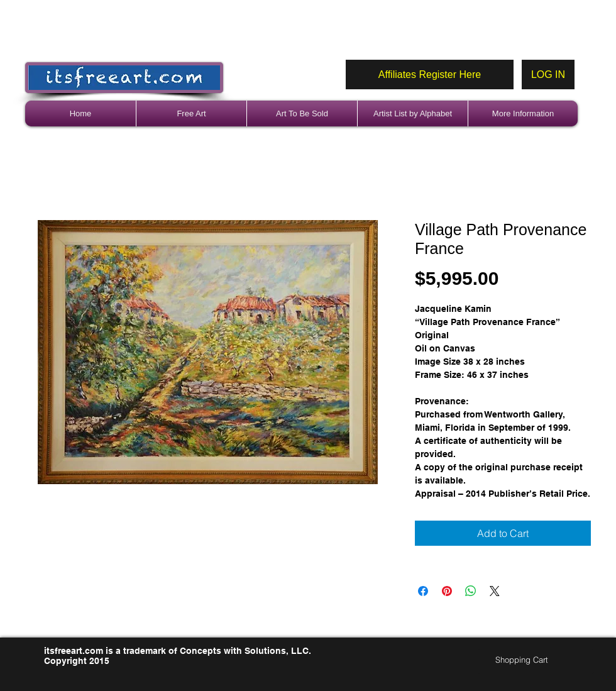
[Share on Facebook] (423, 591)
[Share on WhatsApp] (471, 591)
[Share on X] (495, 591)
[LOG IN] (548, 75)
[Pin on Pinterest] (447, 591)
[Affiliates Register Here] (430, 75)
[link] (527, 660)
